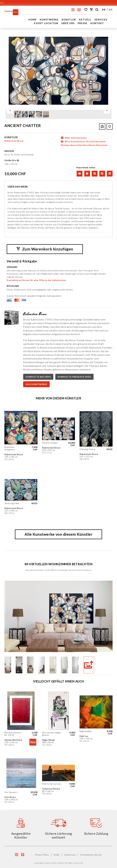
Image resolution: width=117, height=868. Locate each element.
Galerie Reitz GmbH (54, 863)
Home (33, 20)
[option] (58, 70)
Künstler (69, 20)
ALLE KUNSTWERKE (36, 384)
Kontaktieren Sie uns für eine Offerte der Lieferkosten (36, 280)
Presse (83, 23)
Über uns (68, 23)
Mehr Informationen (76, 138)
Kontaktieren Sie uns (91, 855)
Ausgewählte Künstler (21, 835)
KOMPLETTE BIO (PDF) (38, 377)
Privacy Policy (42, 855)
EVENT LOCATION (46, 23)
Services (101, 20)
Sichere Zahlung (96, 833)
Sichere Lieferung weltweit (58, 835)
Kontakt (97, 23)
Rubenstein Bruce (14, 141)
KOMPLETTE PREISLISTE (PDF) (74, 377)
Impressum (70, 855)
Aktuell (85, 20)
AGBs (57, 855)
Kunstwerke (49, 20)
